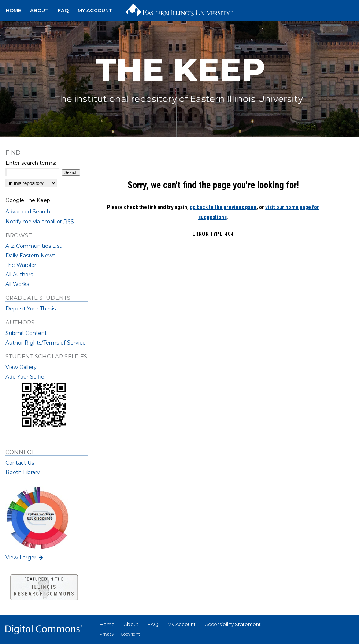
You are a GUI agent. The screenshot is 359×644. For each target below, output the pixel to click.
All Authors (19, 275)
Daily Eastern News (30, 256)
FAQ (153, 624)
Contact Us (20, 463)
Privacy (107, 634)
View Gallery (21, 367)
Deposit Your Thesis (31, 309)
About (131, 624)
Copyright (130, 634)
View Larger (25, 558)
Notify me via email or (40, 222)
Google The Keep (28, 200)
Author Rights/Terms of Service (46, 343)
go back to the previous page (223, 207)
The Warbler (21, 265)
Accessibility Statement (233, 624)
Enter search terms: (31, 163)
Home (107, 624)
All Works (17, 284)
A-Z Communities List (34, 246)
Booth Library (23, 472)
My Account (182, 624)
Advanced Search (28, 212)
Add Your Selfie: (25, 377)
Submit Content (26, 333)
